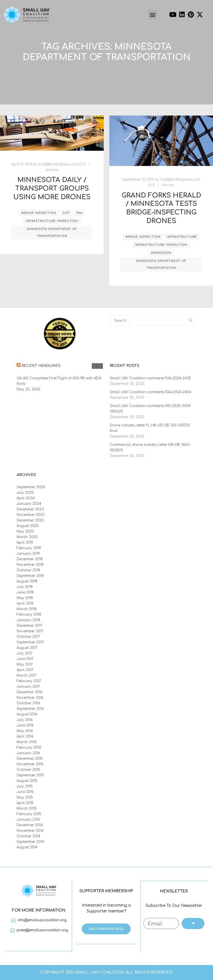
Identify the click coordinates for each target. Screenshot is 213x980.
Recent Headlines (41, 366)
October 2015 (28, 770)
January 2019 (28, 554)
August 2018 (27, 581)
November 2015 (30, 764)
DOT (66, 213)
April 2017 (25, 670)
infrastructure (182, 237)
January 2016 (28, 753)
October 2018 (28, 570)
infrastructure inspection (52, 221)
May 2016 (25, 731)
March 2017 (26, 675)
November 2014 (30, 831)
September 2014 (30, 842)
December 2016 (30, 692)
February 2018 (29, 615)
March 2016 (27, 742)
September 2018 (30, 576)
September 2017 (30, 642)
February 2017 (29, 681)
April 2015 (25, 803)
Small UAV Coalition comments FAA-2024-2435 (150, 378)
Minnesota (161, 253)
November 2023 (31, 515)
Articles (52, 170)
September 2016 (30, 709)
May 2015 (25, 797)
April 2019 (25, 543)
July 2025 (25, 493)
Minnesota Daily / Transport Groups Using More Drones (52, 188)
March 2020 (27, 537)
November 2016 (30, 698)
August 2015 (27, 781)
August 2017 (27, 648)
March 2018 (27, 609)
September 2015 (30, 775)
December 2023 (30, 509)
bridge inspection (39, 213)
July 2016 (25, 720)
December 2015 (30, 759)
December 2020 (30, 520)
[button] (152, 15)
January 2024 (29, 504)
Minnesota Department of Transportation (52, 232)
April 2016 (25, 736)
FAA (80, 213)
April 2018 (25, 603)
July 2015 (25, 786)
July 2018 (25, 587)
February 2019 (29, 548)
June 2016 (25, 725)
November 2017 (30, 631)
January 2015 (28, 820)
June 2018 (25, 592)
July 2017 (25, 653)
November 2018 (30, 565)
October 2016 (28, 703)
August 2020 (28, 526)
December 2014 (30, 825)
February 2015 (29, 814)
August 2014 (27, 847)
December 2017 (30, 626)
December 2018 (30, 559)
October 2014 (28, 836)
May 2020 (25, 531)
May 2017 (25, 664)
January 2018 (28, 620)
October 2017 (28, 637)
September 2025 (31, 487)
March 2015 (27, 808)
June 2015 (25, 792)
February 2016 (29, 748)
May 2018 (25, 598)
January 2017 (28, 687)
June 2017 (25, 659)
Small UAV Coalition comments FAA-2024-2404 (151, 392)
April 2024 (26, 498)
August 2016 (27, 714)
